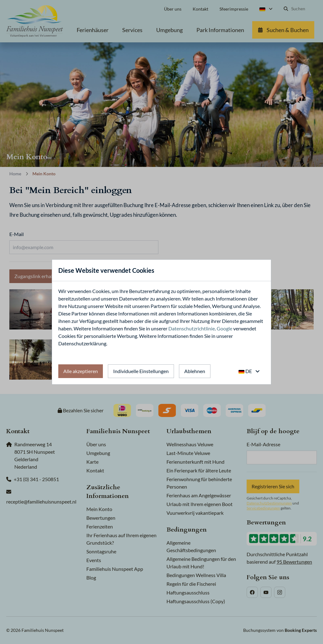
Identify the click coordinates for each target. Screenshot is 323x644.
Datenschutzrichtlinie (192, 328)
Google (224, 328)
